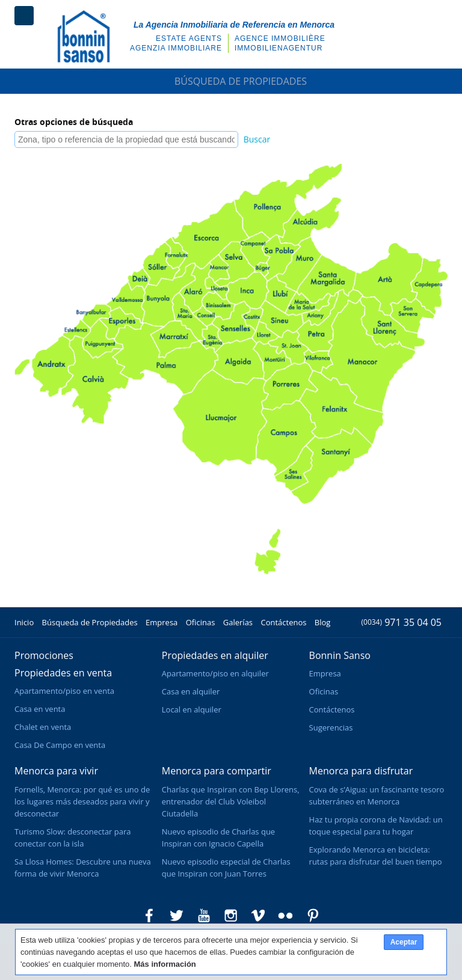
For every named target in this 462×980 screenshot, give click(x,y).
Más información (165, 964)
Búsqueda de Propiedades (231, 81)
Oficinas (201, 622)
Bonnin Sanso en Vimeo (258, 916)
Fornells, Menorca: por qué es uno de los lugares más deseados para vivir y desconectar (82, 801)
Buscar (257, 139)
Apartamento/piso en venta (64, 691)
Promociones (44, 655)
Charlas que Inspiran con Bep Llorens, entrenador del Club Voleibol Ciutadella (231, 801)
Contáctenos (283, 622)
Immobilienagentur (279, 48)
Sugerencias (331, 727)
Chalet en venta (43, 727)
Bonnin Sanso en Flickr (286, 916)
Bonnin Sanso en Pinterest (313, 916)
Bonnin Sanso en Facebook (149, 916)
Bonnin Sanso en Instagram (231, 916)
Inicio (24, 622)
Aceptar (404, 942)
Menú (24, 16)
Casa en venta (40, 709)
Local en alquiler (192, 709)
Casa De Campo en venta (60, 745)
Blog (323, 622)
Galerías (238, 622)
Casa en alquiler (191, 691)
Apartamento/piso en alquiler (215, 673)
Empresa (162, 622)
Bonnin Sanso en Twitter (176, 916)
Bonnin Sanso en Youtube (204, 916)
